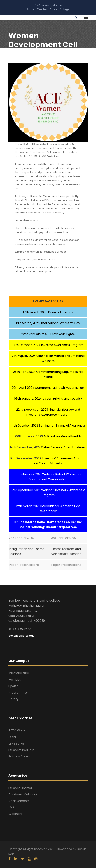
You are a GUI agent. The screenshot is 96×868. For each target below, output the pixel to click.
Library (13, 699)
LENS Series (16, 744)
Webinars (15, 814)
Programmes (18, 693)
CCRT (13, 737)
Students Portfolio (21, 750)
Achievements (19, 801)
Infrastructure (19, 673)
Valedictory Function (66, 554)
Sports (13, 686)
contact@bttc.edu (21, 636)
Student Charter (20, 788)
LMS (11, 807)
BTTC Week (17, 730)
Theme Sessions (63, 549)
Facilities (15, 680)
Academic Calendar (23, 794)
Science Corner (20, 756)
